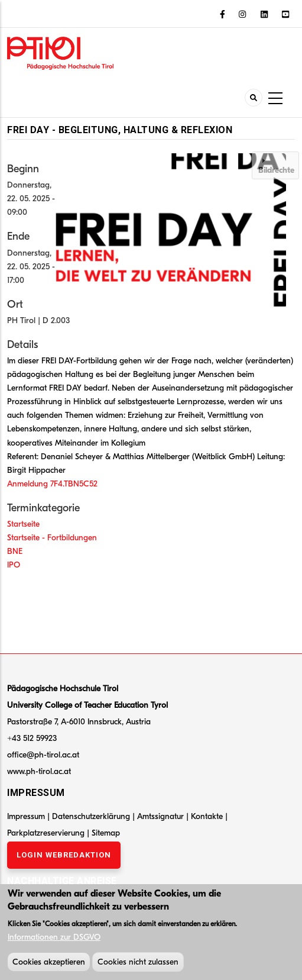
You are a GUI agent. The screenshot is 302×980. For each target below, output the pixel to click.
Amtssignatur (162, 816)
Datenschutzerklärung (91, 816)
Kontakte (208, 816)
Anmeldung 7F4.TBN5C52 (52, 484)
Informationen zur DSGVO (54, 939)
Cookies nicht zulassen (138, 964)
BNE (15, 551)
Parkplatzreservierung (47, 833)
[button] (174, 230)
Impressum (26, 816)
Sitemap (106, 833)
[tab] (275, 165)
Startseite (23, 524)
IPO (14, 565)
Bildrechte (276, 170)
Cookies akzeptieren (49, 964)
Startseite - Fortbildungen (52, 538)
